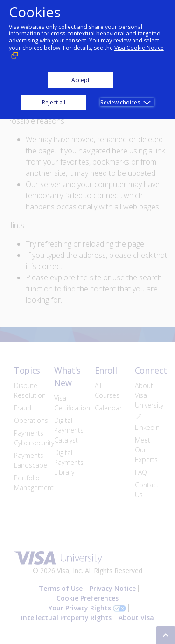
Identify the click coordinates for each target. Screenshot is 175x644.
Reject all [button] (54, 102)
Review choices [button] (120, 102)
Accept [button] (80, 80)
